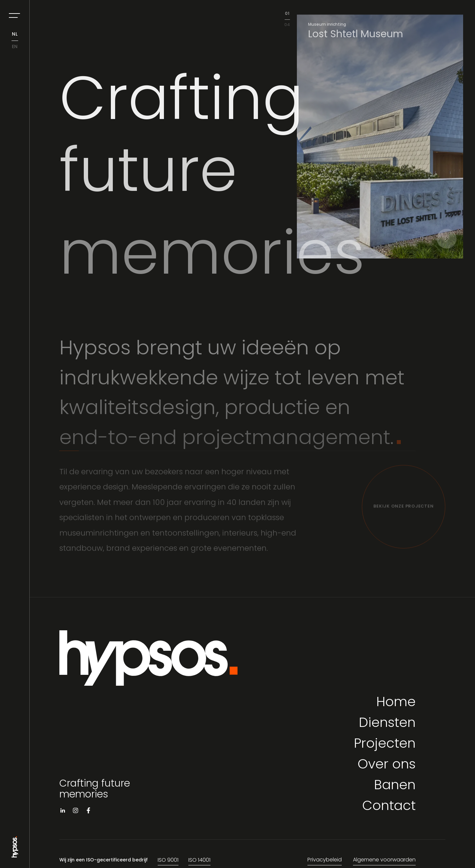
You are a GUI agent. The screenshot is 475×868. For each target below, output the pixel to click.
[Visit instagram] (76, 812)
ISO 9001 (168, 860)
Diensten (387, 724)
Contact (389, 807)
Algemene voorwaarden (384, 860)
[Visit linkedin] (63, 812)
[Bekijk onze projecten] (404, 509)
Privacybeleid (325, 860)
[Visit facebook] (88, 812)
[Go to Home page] (15, 855)
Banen (395, 786)
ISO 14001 (199, 860)
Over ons (387, 765)
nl (15, 34)
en (15, 47)
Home (396, 703)
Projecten (385, 745)
